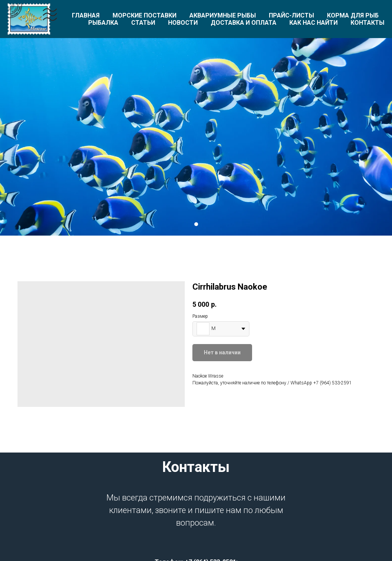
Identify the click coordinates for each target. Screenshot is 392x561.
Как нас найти (313, 23)
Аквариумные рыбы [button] (223, 15)
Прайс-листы (291, 15)
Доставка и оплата (244, 23)
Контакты (367, 23)
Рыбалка (103, 23)
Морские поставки (144, 15)
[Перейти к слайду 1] (196, 224)
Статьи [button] (143, 23)
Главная (86, 15)
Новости (183, 23)
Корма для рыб (353, 15)
